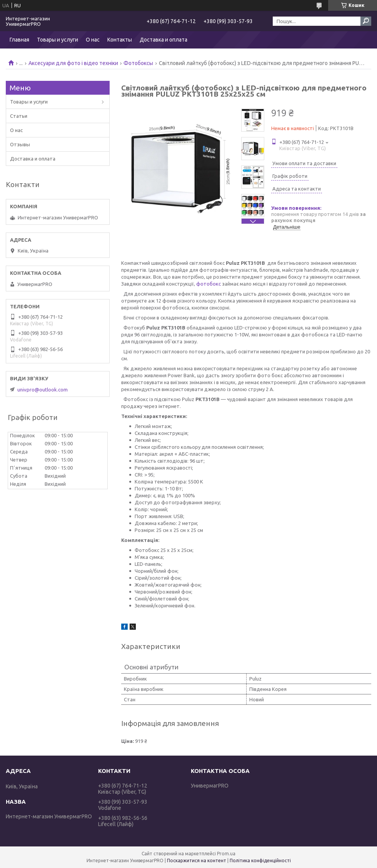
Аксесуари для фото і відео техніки (73, 63)
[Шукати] (366, 21)
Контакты (120, 40)
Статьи (19, 116)
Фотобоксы (138, 63)
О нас (93, 40)
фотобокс (209, 284)
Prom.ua (226, 854)
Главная (19, 40)
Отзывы (20, 144)
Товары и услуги (58, 40)
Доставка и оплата (163, 40)
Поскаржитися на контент (197, 860)
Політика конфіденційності (260, 860)
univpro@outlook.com (43, 390)
